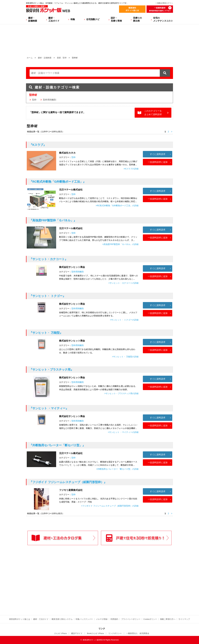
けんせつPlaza (60, 633)
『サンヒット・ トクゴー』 (47, 296)
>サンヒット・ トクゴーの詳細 (124, 320)
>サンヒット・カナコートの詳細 (123, 283)
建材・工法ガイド (54, 19)
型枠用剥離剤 (50, 100)
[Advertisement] (74, 586)
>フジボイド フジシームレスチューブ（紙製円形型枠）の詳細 (110, 506)
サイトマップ (184, 619)
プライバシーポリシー (131, 619)
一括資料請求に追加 (158, 162)
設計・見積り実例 (116, 19)
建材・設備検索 (33, 19)
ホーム (30, 58)
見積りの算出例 (137, 19)
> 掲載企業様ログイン (164, 3)
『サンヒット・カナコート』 (49, 259)
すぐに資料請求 (158, 154)
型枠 (34, 100)
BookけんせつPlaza (95, 633)
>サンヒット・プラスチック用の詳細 (121, 393)
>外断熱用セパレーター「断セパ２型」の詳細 (117, 469)
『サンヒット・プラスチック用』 (51, 370)
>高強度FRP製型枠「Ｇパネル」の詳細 (120, 244)
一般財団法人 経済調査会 (138, 633)
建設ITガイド (77, 633)
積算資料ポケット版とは (20, 619)
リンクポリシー (115, 633)
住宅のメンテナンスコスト (163, 19)
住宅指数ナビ (93, 19)
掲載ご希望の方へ (168, 619)
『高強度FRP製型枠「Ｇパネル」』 (53, 220)
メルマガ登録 (102, 619)
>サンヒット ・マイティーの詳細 (123, 432)
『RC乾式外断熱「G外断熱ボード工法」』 (58, 182)
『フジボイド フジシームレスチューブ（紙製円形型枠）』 (68, 482)
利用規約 (114, 619)
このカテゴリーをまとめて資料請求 (153, 113)
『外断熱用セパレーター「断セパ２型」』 (57, 445)
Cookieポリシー (150, 619)
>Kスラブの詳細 (131, 169)
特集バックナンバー (84, 619)
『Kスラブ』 (38, 145)
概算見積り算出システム (62, 619)
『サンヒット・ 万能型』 (46, 333)
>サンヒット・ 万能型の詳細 (125, 357)
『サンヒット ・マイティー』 (49, 408)
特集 (73, 19)
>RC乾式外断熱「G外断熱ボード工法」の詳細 (117, 206)
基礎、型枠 (62, 58)
